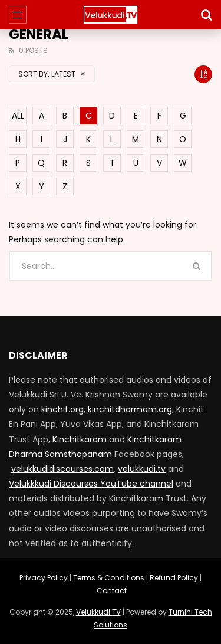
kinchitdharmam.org (130, 409)
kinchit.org (62, 409)
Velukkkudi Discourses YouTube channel (91, 484)
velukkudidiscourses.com (62, 469)
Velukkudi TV (98, 612)
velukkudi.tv (142, 469)
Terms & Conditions (109, 578)
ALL (18, 116)
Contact (112, 591)
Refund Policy (174, 578)
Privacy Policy (44, 578)
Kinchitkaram (80, 439)
